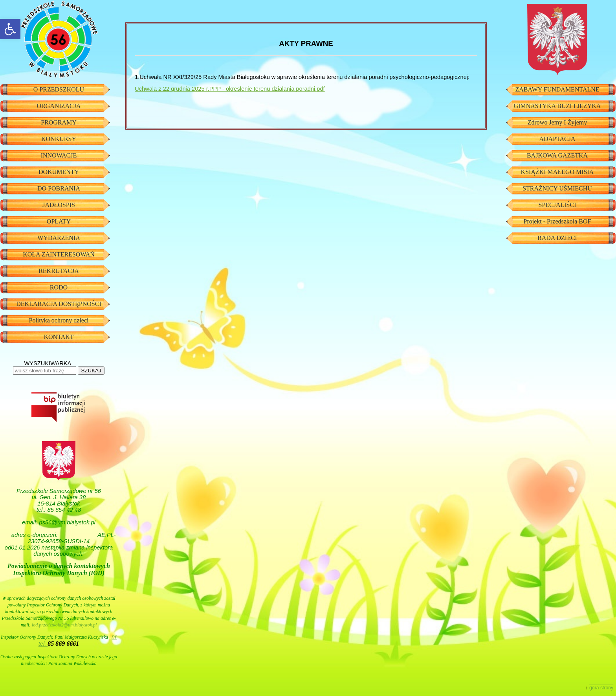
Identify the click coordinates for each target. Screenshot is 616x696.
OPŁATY (59, 221)
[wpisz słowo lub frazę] (45, 371)
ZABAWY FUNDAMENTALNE (557, 89)
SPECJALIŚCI (557, 205)
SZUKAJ (91, 371)
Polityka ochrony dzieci (59, 320)
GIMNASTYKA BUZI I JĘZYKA (557, 106)
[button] (10, 29)
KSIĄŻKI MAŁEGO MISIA (557, 172)
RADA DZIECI (557, 238)
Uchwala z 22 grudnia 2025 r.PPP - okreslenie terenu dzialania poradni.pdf (230, 89)
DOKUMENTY (59, 172)
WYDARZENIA (59, 238)
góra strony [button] (601, 688)
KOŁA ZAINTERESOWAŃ (59, 254)
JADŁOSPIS (59, 205)
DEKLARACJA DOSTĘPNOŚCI (59, 304)
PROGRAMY (59, 122)
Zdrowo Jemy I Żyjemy (557, 122)
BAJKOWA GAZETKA (557, 155)
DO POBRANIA (59, 188)
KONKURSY (59, 139)
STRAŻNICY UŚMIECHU (557, 188)
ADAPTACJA (557, 139)
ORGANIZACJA (59, 106)
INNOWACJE (59, 155)
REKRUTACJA (59, 271)
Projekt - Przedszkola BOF (557, 221)
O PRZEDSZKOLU (59, 89)
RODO (59, 287)
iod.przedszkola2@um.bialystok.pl (64, 625)
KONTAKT (59, 337)
